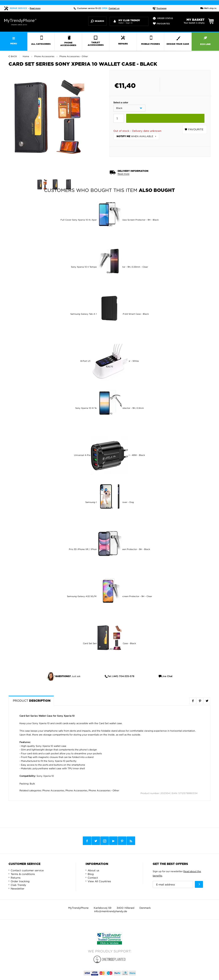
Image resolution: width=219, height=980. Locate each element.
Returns (16, 878)
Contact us (114, 8)
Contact (93, 878)
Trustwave (160, 8)
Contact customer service (27, 870)
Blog (91, 874)
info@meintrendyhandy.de (111, 911)
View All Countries (99, 881)
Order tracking (20, 881)
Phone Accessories (53, 790)
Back (14, 56)
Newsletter (18, 889)
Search (97, 21)
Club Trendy (18, 885)
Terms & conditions (23, 874)
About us (93, 870)
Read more (35, 8)
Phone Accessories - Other (104, 790)
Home (26, 56)
